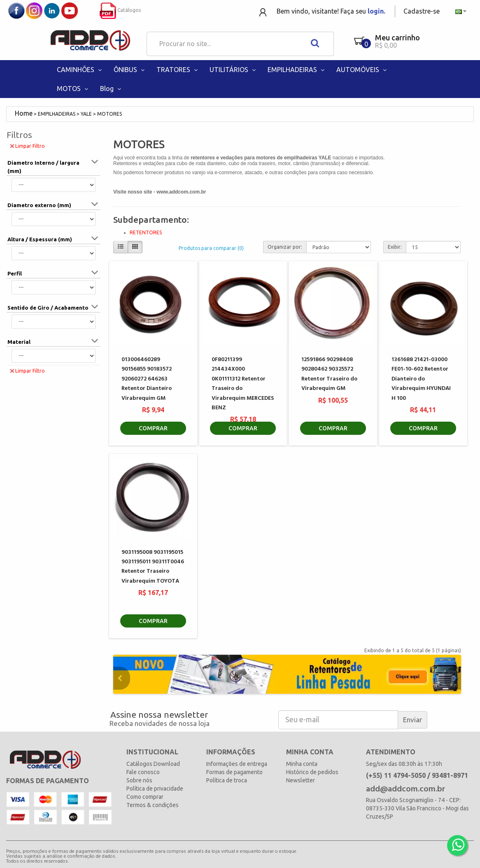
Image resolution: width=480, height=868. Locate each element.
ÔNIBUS (130, 70)
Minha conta (302, 764)
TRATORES (178, 70)
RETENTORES (146, 232)
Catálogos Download (153, 764)
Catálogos (120, 10)
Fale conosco (143, 772)
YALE (86, 114)
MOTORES (110, 114)
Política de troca (227, 780)
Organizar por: (285, 247)
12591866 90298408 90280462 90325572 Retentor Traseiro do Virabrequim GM (329, 374)
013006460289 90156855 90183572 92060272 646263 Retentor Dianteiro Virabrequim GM (147, 379)
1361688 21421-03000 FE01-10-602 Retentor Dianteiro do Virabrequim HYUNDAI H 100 (421, 379)
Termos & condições (153, 805)
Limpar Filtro (27, 146)
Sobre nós (139, 780)
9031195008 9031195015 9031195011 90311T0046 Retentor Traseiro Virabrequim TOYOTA (153, 567)
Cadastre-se (422, 11)
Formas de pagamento (234, 772)
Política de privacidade (155, 789)
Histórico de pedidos (312, 772)
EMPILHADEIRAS (297, 70)
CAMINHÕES (80, 70)
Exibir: (395, 247)
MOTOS (73, 89)
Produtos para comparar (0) (211, 248)
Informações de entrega (237, 764)
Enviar (412, 720)
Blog (111, 89)
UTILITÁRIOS (233, 70)
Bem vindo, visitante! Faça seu (331, 11)
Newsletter (301, 780)
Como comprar (145, 797)
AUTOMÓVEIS (362, 70)
